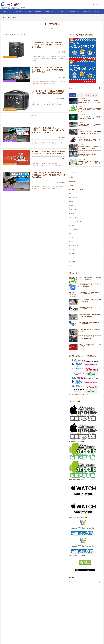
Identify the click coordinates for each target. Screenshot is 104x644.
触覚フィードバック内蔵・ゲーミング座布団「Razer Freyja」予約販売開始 (89, 118)
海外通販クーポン (38, 11)
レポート (71, 233)
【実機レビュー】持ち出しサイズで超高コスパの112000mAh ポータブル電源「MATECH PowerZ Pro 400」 (48, 175)
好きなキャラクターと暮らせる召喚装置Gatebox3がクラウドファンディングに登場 (89, 102)
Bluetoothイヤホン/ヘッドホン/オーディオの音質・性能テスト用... (90, 301)
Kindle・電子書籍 (73, 197)
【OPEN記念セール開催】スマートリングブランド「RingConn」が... (90, 345)
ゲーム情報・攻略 (73, 245)
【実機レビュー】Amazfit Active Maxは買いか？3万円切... (89, 330)
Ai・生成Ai (71, 177)
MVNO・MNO (72, 209)
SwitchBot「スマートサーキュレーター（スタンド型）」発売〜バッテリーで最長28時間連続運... (89, 163)
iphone (71, 265)
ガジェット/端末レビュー (72, 11)
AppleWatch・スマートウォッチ (77, 181)
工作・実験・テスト (86, 11)
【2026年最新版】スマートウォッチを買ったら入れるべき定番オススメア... (89, 293)
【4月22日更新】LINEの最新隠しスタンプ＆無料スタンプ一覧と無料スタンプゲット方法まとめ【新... (90, 110)
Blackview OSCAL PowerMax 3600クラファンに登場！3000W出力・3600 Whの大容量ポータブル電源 (48, 70)
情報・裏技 (72, 253)
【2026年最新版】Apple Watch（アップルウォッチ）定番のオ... (90, 308)
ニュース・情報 (73, 257)
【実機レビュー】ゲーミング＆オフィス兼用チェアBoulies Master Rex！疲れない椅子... (90, 133)
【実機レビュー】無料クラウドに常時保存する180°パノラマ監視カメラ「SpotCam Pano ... (90, 125)
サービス (71, 237)
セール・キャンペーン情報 (15, 11)
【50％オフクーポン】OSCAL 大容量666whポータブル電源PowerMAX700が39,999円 (48, 92)
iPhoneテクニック (50, 11)
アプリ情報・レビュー (74, 249)
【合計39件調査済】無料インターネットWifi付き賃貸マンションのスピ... (89, 315)
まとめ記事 (60, 11)
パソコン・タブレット (74, 185)
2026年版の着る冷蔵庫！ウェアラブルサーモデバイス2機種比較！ (89, 155)
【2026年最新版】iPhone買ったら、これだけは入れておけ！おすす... (90, 286)
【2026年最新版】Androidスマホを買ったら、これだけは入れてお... (89, 323)
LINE (4, 16)
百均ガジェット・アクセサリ (76, 189)
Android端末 (28, 11)
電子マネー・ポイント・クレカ (77, 193)
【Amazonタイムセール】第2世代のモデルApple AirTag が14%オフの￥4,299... (89, 140)
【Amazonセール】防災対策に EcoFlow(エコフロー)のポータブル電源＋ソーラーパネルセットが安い (48, 45)
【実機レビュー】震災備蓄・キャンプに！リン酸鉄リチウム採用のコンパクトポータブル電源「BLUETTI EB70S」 (48, 130)
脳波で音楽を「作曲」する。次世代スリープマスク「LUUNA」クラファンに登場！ (90, 147)
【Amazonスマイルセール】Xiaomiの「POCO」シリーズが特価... (88, 338)
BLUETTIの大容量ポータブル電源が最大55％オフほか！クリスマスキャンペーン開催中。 (48, 152)
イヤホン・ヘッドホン (74, 201)
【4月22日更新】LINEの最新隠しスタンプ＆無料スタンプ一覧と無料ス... (90, 278)
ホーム (4, 11)
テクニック (96, 11)
